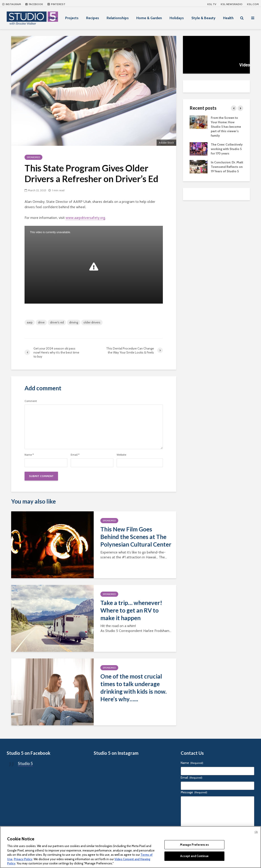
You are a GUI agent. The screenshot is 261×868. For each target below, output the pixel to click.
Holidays (177, 18)
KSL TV (212, 4)
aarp (30, 322)
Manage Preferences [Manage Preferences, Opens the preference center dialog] (194, 845)
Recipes (93, 18)
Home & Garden (149, 18)
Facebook (34, 4)
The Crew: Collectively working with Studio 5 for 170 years (227, 149)
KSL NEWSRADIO (232, 4)
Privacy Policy (23, 859)
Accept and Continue (194, 856)
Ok (256, 832)
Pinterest (56, 4)
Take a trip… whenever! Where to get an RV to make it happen (131, 610)
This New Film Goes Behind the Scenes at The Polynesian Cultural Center (136, 537)
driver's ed (57, 322)
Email (75, 455)
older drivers (92, 322)
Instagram (12, 4)
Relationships (118, 18)
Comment (31, 401)
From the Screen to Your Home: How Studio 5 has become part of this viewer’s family (226, 127)
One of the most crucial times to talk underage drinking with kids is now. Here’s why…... (134, 688)
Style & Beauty (203, 18)
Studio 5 (25, 763)
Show (53, 18)
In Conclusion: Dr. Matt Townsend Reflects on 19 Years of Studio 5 (227, 167)
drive (41, 322)
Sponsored (33, 157)
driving (74, 322)
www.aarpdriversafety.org (85, 218)
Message (194, 792)
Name (29, 455)
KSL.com (253, 4)
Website (121, 455)
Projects (72, 18)
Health (228, 18)
